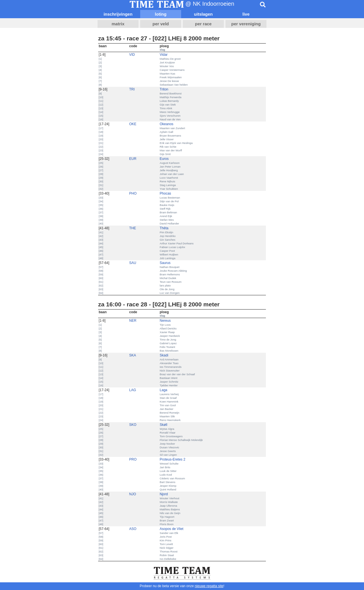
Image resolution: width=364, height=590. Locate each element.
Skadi (164, 355)
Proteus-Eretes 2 (173, 459)
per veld (161, 24)
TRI (132, 89)
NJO (133, 494)
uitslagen (203, 14)
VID (132, 55)
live (246, 14)
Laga (164, 390)
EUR (133, 159)
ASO (133, 529)
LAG (133, 390)
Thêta (164, 228)
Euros (164, 159)
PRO (133, 459)
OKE (133, 124)
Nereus (165, 321)
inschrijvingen (118, 14)
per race (203, 24)
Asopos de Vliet (172, 529)
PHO (133, 193)
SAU (133, 263)
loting (161, 14)
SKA (133, 355)
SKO (133, 425)
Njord (164, 494)
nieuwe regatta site (209, 586)
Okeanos (167, 124)
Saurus (165, 263)
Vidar (164, 55)
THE (133, 228)
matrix (118, 24)
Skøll (164, 425)
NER (133, 321)
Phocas (166, 193)
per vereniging (246, 24)
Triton (164, 89)
